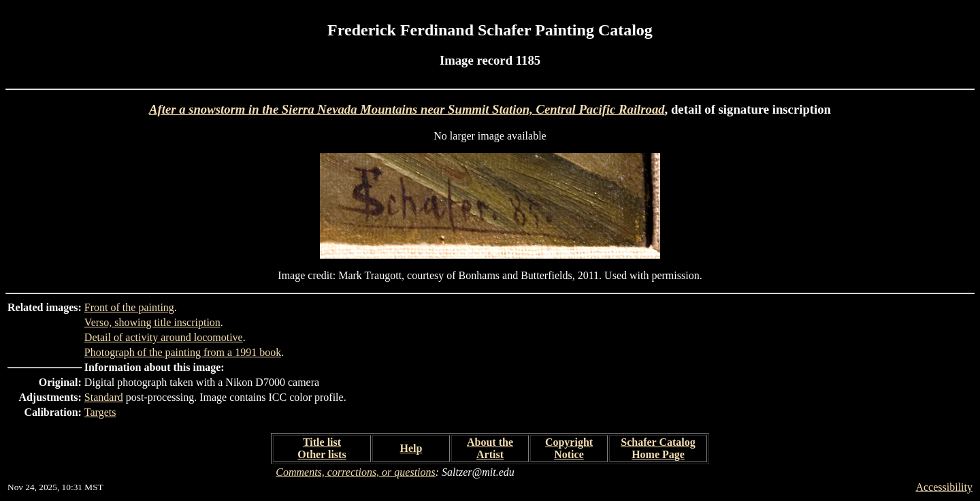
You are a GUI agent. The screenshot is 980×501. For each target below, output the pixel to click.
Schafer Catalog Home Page (658, 448)
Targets (100, 412)
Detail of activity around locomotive (164, 337)
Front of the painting (129, 307)
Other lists (322, 454)
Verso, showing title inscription (152, 322)
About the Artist (490, 448)
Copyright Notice (569, 448)
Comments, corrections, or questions (356, 472)
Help (411, 448)
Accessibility (944, 487)
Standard (104, 397)
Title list (322, 442)
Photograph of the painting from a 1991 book (183, 352)
